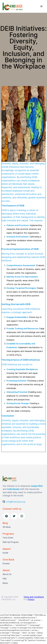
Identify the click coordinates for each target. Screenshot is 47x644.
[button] (41, 6)
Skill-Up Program (11, 542)
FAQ (5, 579)
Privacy (31, 599)
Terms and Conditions (34, 597)
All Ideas (7, 527)
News (5, 583)
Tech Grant (8, 538)
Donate (6, 563)
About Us (7, 574)
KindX (5, 553)
